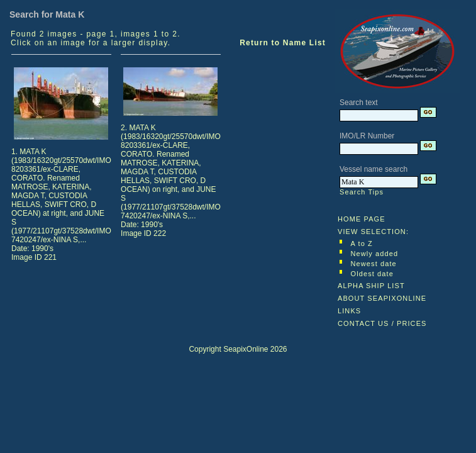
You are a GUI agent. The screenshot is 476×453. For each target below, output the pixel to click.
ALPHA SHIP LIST (371, 286)
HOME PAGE (362, 219)
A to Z (362, 243)
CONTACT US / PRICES (382, 323)
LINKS (349, 311)
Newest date (374, 264)
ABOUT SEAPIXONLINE (382, 298)
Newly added (375, 254)
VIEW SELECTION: (373, 232)
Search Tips (362, 192)
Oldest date (372, 274)
